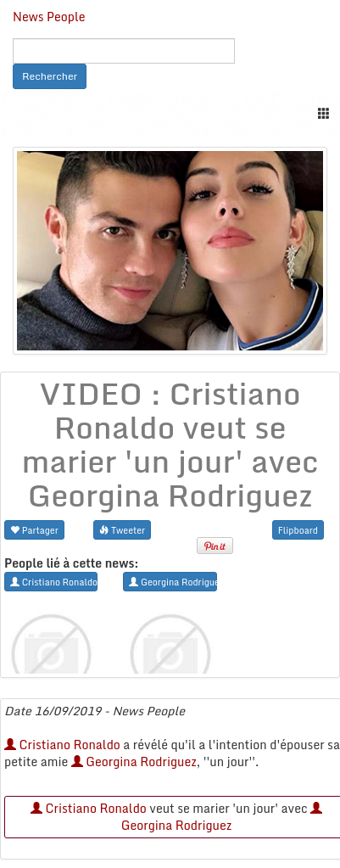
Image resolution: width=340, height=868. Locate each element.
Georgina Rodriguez (134, 762)
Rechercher (50, 76)
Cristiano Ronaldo (62, 745)
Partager (34, 530)
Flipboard (298, 530)
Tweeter (122, 530)
